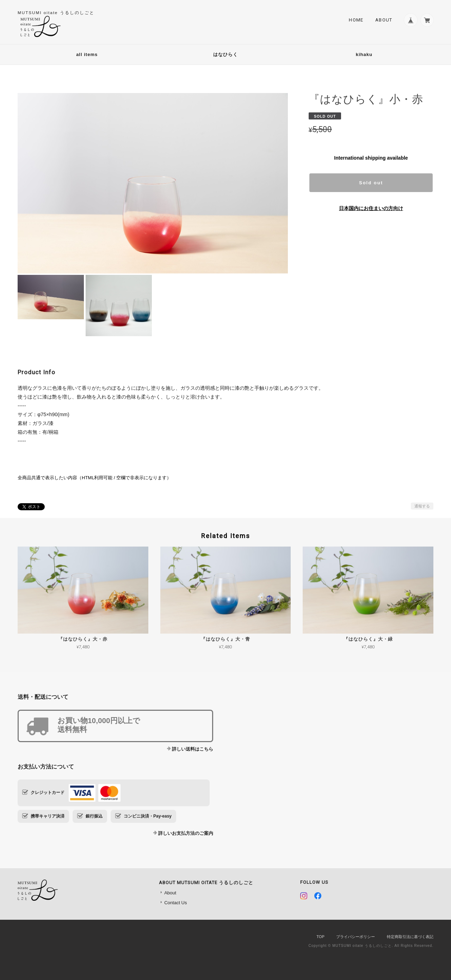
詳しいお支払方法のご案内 (186, 833)
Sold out (371, 183)
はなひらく (225, 54)
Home (356, 20)
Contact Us (175, 903)
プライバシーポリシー (356, 937)
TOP (320, 937)
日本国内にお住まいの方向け (371, 208)
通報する (422, 506)
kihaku (364, 54)
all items (87, 54)
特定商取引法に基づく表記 (410, 937)
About (384, 20)
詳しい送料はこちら (193, 749)
